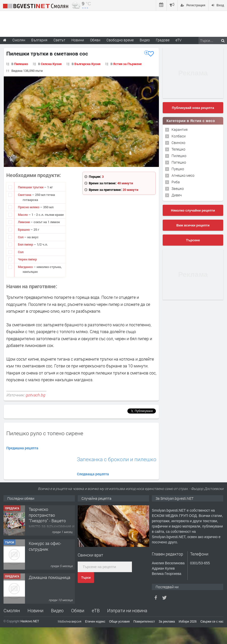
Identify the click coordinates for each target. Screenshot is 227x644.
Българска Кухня (87, 64)
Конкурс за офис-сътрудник (45, 546)
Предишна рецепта (22, 448)
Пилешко (21, 64)
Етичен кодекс (95, 622)
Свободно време (120, 40)
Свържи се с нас (212, 622)
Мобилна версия (70, 621)
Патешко (179, 162)
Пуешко (178, 169)
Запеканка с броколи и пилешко (117, 459)
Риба (176, 182)
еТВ (96, 610)
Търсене (193, 240)
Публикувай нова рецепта (193, 108)
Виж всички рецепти (193, 225)
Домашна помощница (50, 577)
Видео (57, 610)
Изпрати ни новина (127, 610)
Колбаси (179, 136)
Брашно (24, 229)
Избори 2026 (188, 622)
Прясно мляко (29, 207)
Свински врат (90, 555)
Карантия (180, 129)
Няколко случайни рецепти (193, 210)
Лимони (24, 222)
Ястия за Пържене (127, 64)
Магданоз (26, 267)
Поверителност (144, 622)
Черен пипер (27, 259)
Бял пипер (26, 244)
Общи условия (119, 622)
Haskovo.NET (30, 621)
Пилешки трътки (31, 187)
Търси (86, 578)
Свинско (178, 143)
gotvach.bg (35, 395)
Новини (78, 40)
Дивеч (177, 195)
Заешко (178, 188)
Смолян (12, 610)
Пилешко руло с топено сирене (45, 433)
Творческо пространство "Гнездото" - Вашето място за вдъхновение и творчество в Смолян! (52, 521)
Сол (21, 237)
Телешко (178, 149)
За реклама (167, 622)
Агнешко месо (183, 175)
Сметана (25, 195)
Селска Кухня (51, 64)
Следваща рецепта (93, 474)
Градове (163, 40)
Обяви (78, 610)
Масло (23, 215)
